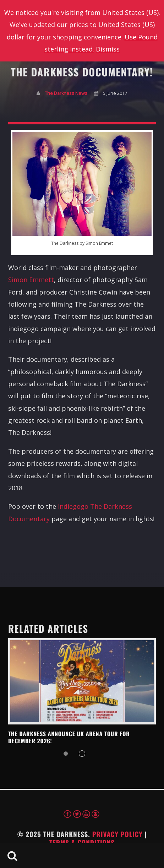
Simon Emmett (31, 280)
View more (82, 681)
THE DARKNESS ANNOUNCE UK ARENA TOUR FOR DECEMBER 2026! (69, 737)
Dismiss (108, 49)
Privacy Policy (117, 834)
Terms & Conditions (82, 843)
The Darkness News (66, 93)
